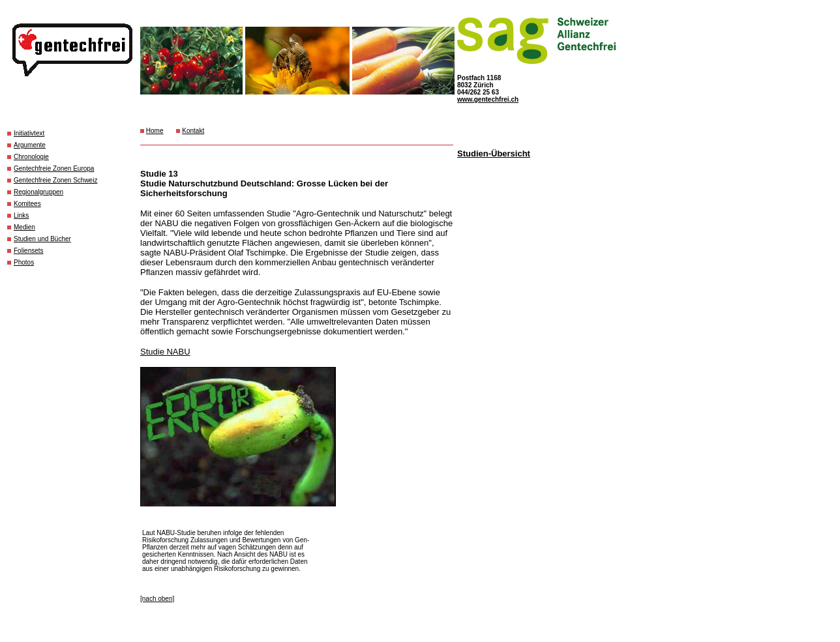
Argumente (30, 145)
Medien (24, 227)
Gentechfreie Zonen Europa (54, 168)
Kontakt (193, 131)
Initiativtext (29, 133)
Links (21, 215)
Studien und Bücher (42, 239)
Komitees (27, 204)
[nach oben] (157, 599)
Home (155, 131)
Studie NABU (165, 352)
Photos (24, 262)
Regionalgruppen (38, 192)
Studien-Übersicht (494, 153)
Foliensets (29, 251)
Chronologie (31, 157)
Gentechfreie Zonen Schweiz (55, 180)
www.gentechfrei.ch (488, 99)
